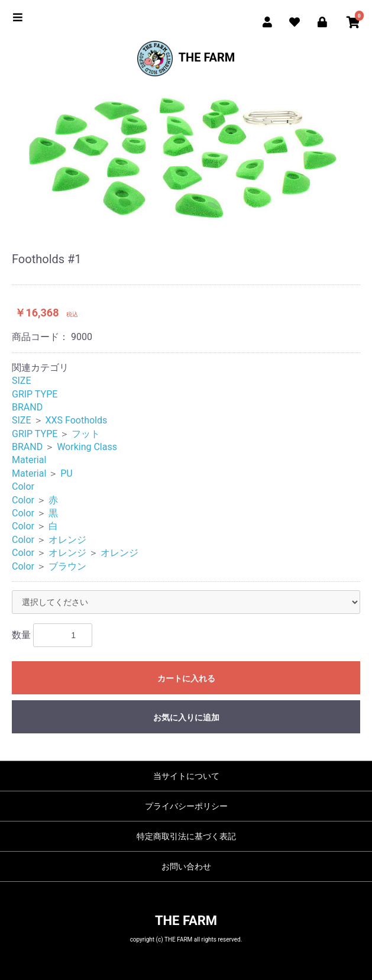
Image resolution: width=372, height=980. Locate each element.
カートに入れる (186, 678)
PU (66, 473)
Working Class (87, 447)
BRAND (27, 407)
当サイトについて (186, 776)
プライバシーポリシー (186, 806)
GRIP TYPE (35, 394)
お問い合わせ (186, 866)
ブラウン (67, 566)
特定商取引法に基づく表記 (186, 836)
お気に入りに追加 (186, 717)
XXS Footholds (76, 420)
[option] (186, 157)
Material (29, 460)
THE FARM (186, 59)
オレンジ (67, 540)
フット (86, 434)
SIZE (22, 381)
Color (23, 486)
